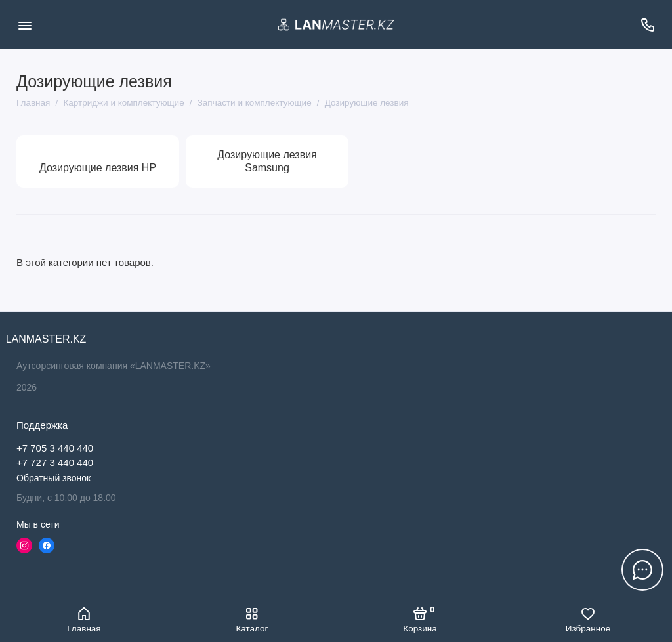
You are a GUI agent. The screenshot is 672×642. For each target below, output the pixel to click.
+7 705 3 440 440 (55, 448)
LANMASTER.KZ (46, 339)
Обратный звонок (53, 478)
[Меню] (25, 25)
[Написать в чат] (642, 570)
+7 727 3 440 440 (55, 462)
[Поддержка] (647, 25)
